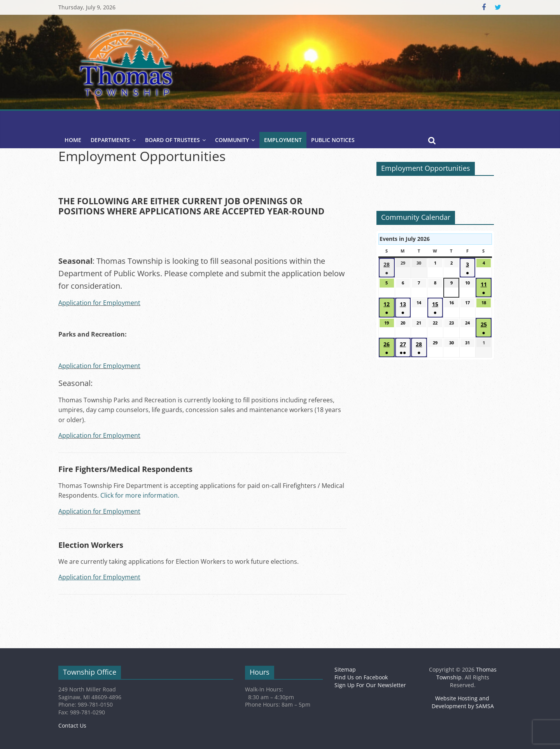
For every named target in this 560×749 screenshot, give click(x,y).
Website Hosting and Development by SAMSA (463, 702)
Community (232, 140)
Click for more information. (140, 495)
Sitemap (345, 669)
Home (73, 140)
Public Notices (333, 140)
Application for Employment (99, 303)
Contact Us (72, 725)
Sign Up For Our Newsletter (370, 685)
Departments (110, 140)
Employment (283, 140)
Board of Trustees (172, 140)
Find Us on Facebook (361, 677)
